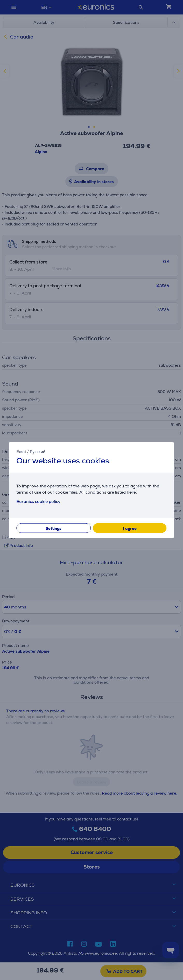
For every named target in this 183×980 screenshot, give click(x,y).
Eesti (21, 452)
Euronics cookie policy (38, 501)
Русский (38, 452)
